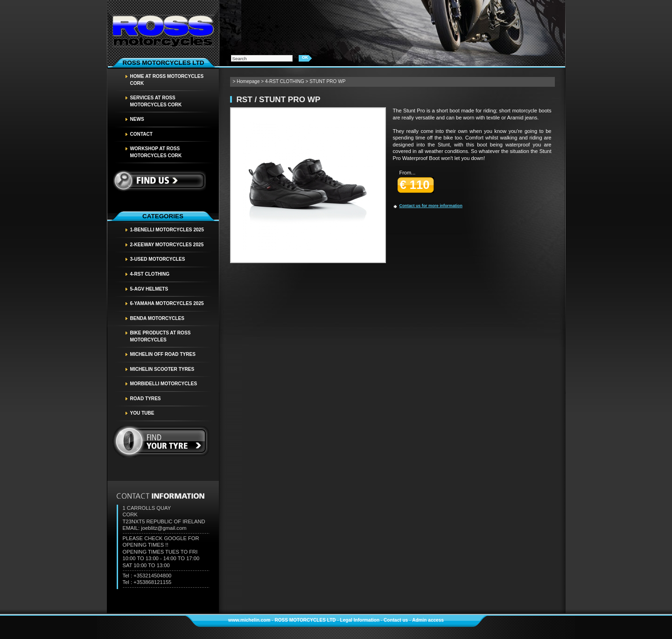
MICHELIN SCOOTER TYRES (162, 369)
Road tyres (146, 399)
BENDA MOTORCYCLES (157, 318)
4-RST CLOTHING (150, 274)
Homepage (248, 81)
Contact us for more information (431, 206)
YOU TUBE (142, 413)
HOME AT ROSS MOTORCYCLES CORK (167, 80)
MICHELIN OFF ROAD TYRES (163, 354)
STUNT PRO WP (327, 81)
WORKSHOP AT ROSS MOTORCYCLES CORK (156, 152)
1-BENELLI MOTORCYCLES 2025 (167, 230)
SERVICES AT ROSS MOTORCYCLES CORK (156, 101)
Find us (159, 181)
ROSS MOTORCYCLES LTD (305, 620)
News (137, 119)
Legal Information (360, 620)
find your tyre (161, 442)
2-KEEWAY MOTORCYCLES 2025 (167, 245)
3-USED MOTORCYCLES (158, 259)
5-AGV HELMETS (149, 289)
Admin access (428, 620)
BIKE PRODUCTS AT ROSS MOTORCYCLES (161, 336)
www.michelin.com (249, 620)
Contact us (396, 620)
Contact (142, 134)
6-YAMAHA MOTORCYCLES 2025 (167, 303)
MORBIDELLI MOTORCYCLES (164, 384)
